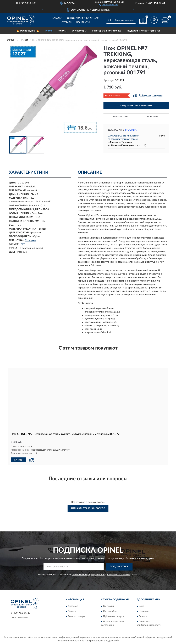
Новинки (144, 611)
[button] (109, 4)
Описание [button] (153, 117)
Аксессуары (79, 31)
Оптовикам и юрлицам (83, 18)
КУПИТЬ (18, 460)
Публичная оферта (114, 616)
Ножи (49, 31)
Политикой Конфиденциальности (88, 574)
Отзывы (67, 22)
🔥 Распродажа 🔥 (28, 31)
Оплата (72, 611)
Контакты (83, 22)
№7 (23, 244)
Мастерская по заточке (107, 31)
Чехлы (62, 31)
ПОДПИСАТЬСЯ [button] (119, 567)
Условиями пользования (118, 574)
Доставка (73, 606)
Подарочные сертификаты (143, 31)
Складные (31, 240)
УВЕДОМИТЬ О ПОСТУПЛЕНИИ (136, 105)
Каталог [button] (57, 18)
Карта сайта (110, 611)
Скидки (143, 616)
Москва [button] (131, 130)
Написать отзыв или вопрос (88, 508)
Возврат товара (76, 616)
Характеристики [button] (120, 117)
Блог (141, 606)
